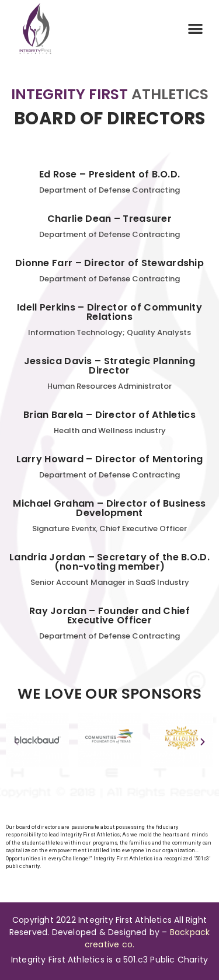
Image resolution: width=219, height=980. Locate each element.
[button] (196, 29)
